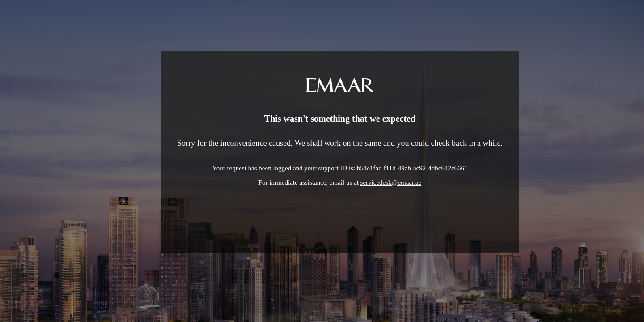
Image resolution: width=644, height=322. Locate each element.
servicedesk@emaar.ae (391, 182)
